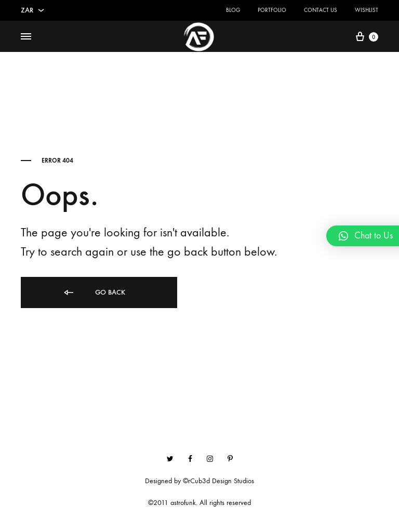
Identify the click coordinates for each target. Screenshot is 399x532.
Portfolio (272, 10)
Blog (233, 10)
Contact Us (321, 10)
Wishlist (367, 10)
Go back (94, 293)
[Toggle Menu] (26, 37)
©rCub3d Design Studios (218, 481)
